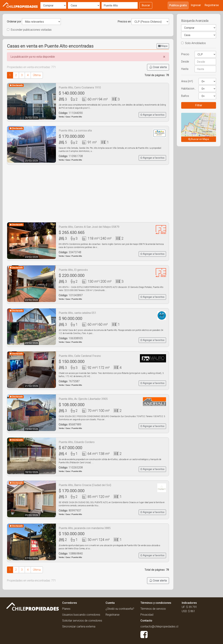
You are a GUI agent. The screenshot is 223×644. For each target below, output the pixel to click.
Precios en (124, 22)
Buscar (146, 5)
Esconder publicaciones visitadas (29, 30)
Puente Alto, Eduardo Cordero (77, 442)
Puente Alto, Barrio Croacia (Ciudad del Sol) (85, 485)
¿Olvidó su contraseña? (120, 609)
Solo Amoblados (193, 43)
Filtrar (199, 105)
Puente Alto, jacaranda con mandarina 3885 (85, 528)
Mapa (163, 46)
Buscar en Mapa (199, 139)
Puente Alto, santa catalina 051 (77, 313)
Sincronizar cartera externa (79, 626)
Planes (66, 609)
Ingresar (196, 5)
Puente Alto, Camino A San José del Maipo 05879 (89, 227)
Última (37, 75)
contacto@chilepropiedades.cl (159, 626)
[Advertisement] (88, 193)
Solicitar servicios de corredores (82, 621)
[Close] (164, 57)
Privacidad (147, 615)
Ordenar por (14, 22)
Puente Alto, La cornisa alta (75, 131)
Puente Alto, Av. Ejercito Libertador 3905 (83, 399)
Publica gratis (178, 5)
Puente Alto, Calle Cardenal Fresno (80, 356)
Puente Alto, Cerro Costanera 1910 (80, 88)
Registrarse (212, 5)
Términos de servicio (153, 609)
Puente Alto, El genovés (73, 270)
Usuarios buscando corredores (81, 615)
